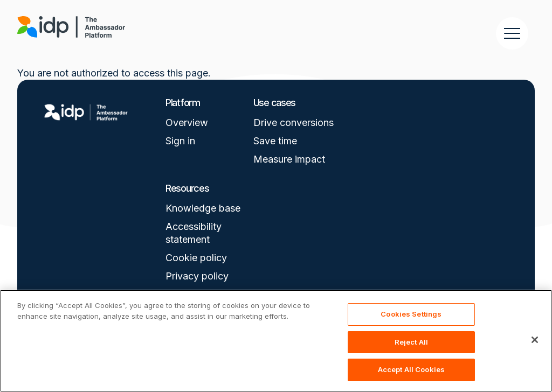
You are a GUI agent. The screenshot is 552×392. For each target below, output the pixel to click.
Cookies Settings (411, 314)
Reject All (411, 342)
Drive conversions (294, 122)
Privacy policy (197, 276)
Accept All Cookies (411, 369)
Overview (187, 122)
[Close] (535, 340)
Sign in (180, 141)
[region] (276, 341)
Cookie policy (196, 258)
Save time (275, 141)
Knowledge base (203, 208)
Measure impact (289, 159)
